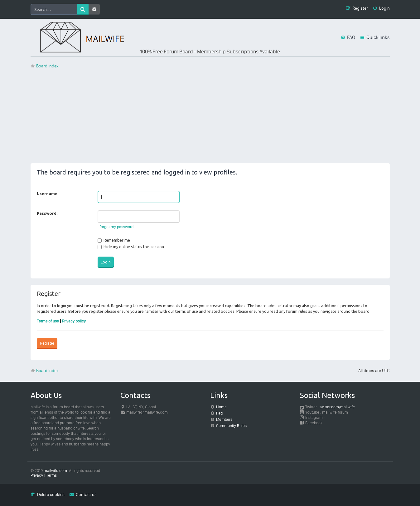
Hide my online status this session (131, 247)
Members (224, 419)
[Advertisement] (210, 120)
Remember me (114, 240)
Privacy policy (74, 321)
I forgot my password (116, 227)
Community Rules (231, 426)
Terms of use (48, 321)
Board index (45, 371)
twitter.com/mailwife (337, 407)
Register (47, 343)
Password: (47, 213)
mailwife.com (55, 471)
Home (221, 407)
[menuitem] (381, 9)
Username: (48, 194)
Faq (219, 413)
